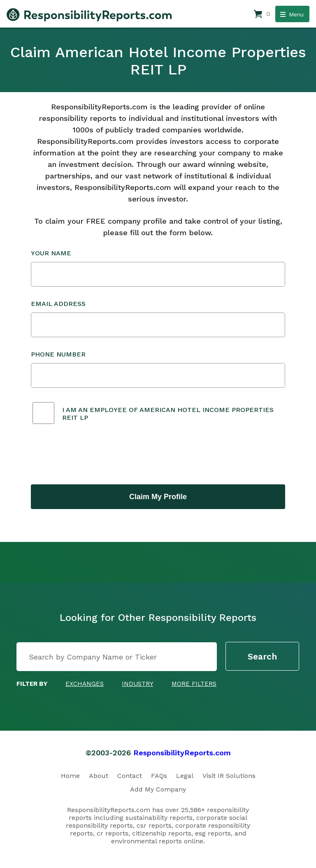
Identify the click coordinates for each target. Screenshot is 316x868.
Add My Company (158, 789)
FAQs (159, 776)
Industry (138, 684)
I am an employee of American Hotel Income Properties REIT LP (168, 414)
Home (70, 776)
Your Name (158, 268)
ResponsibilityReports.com (182, 753)
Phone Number (158, 369)
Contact (130, 776)
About (99, 776)
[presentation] (93, 455)
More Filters (194, 684)
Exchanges (85, 684)
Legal (185, 776)
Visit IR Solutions (229, 776)
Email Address (158, 318)
